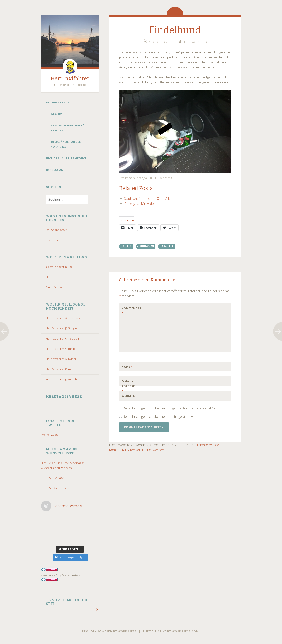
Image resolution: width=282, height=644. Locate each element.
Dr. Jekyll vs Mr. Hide (139, 204)
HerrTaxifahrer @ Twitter (61, 359)
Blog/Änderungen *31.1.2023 (66, 144)
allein (127, 246)
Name (127, 367)
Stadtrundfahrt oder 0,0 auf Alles (148, 199)
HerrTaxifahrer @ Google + (62, 328)
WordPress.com (185, 631)
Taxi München (55, 287)
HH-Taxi (51, 277)
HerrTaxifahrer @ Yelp (60, 369)
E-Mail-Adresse (128, 386)
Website (128, 396)
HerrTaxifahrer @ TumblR (62, 349)
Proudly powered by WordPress (109, 631)
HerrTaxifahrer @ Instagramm (64, 338)
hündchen (147, 246)
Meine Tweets (50, 435)
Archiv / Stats (58, 102)
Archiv (56, 114)
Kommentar (130, 311)
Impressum (55, 170)
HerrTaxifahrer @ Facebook (63, 318)
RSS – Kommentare (58, 488)
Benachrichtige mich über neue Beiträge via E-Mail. (160, 416)
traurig (167, 246)
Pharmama (53, 240)
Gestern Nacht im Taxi (59, 267)
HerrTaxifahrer (70, 79)
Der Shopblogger (56, 230)
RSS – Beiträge (55, 478)
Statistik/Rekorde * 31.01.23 (68, 128)
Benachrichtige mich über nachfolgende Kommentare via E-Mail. (170, 408)
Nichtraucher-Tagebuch (67, 158)
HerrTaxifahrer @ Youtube (62, 379)
